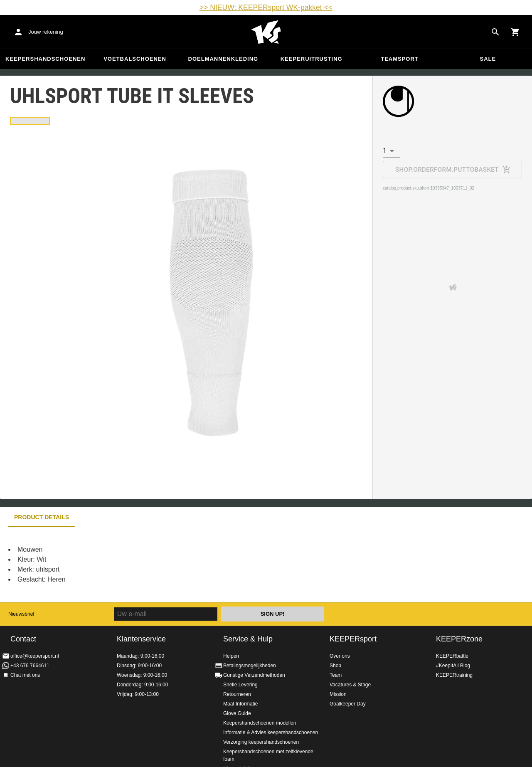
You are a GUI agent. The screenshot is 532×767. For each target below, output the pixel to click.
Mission (338, 694)
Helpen (231, 656)
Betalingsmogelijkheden (250, 666)
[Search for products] (495, 32)
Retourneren (237, 694)
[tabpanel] (145, 565)
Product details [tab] (42, 517)
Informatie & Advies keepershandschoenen (271, 732)
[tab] (30, 121)
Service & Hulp (248, 639)
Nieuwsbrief (21, 614)
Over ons (340, 656)
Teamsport (400, 59)
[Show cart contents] (515, 32)
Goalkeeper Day (348, 704)
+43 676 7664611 (30, 666)
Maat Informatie (240, 704)
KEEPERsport (353, 639)
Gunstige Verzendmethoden (254, 675)
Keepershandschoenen (45, 59)
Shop (335, 666)
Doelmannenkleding (223, 59)
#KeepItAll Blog (453, 666)
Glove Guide (237, 713)
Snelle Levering (240, 685)
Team (336, 675)
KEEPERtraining (454, 675)
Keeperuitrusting (312, 59)
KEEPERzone (459, 639)
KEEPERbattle (452, 656)
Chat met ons (25, 675)
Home (266, 32)
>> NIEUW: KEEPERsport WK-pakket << (266, 7)
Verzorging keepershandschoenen (261, 742)
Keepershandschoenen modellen (260, 723)
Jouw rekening (46, 32)
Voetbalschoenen (135, 59)
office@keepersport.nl (35, 656)
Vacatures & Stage (350, 685)
